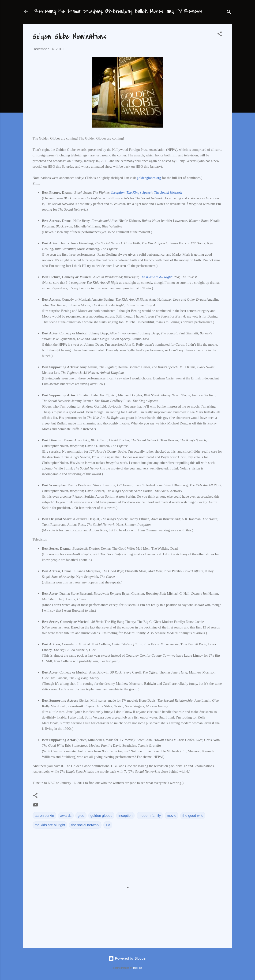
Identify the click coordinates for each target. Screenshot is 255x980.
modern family (150, 815)
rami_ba (138, 968)
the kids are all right (50, 825)
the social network (85, 825)
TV (108, 825)
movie (172, 815)
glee (81, 815)
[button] (220, 35)
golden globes (101, 815)
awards (66, 815)
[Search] (229, 13)
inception (125, 815)
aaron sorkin (44, 815)
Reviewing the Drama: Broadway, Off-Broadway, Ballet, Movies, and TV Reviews (118, 11)
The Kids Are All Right (156, 277)
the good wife (193, 815)
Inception (118, 193)
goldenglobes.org (149, 178)
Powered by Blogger (127, 958)
